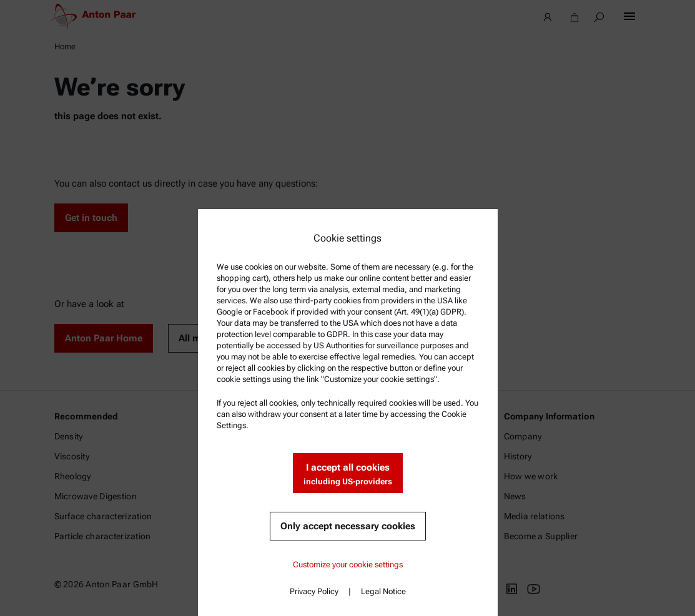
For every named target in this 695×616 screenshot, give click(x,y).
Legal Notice (383, 591)
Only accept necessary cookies (348, 526)
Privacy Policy (314, 591)
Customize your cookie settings (348, 565)
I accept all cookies (348, 475)
